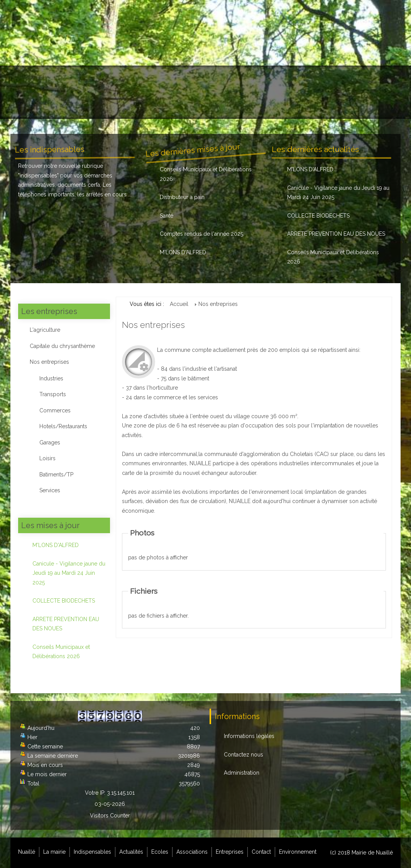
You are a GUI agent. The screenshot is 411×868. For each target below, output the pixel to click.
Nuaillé (47, 81)
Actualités (187, 81)
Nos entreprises (49, 362)
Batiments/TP (56, 475)
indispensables (38, 176)
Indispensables (136, 81)
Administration (242, 773)
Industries (51, 378)
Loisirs (47, 458)
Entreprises (319, 81)
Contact (362, 81)
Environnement (205, 103)
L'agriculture (45, 330)
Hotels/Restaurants (63, 426)
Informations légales (249, 736)
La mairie (86, 81)
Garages (50, 442)
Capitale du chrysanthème (62, 346)
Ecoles (225, 81)
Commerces (55, 410)
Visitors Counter (110, 816)
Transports (53, 394)
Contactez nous (244, 755)
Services (50, 490)
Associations (269, 81)
